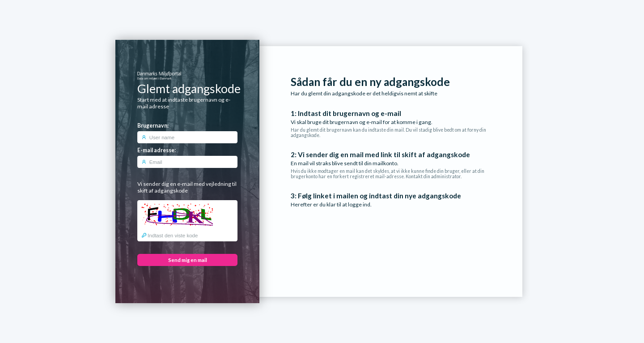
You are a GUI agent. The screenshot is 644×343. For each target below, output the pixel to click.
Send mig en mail (188, 260)
